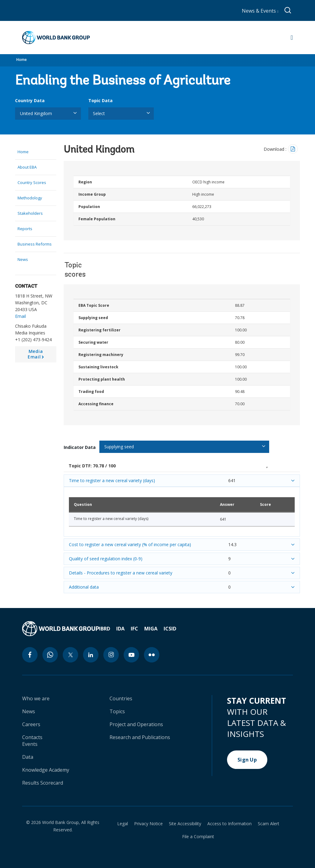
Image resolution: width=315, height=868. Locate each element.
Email (20, 316)
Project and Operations (136, 724)
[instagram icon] (111, 655)
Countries (121, 698)
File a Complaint (198, 837)
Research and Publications (140, 737)
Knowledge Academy (46, 770)
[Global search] (288, 10)
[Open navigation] (292, 38)
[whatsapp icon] (50, 655)
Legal (123, 824)
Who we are (36, 698)
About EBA (27, 167)
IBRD (105, 629)
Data (28, 757)
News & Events (260, 11)
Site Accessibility (185, 824)
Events (30, 744)
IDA (120, 629)
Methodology (30, 198)
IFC (134, 629)
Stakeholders (30, 213)
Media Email (37, 355)
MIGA (151, 629)
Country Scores (32, 182)
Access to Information (229, 824)
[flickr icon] (152, 655)
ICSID (170, 629)
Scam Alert (269, 824)
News (23, 259)
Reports (25, 229)
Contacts (32, 737)
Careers (31, 724)
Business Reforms (35, 244)
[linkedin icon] (91, 655)
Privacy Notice (148, 824)
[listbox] (48, 114)
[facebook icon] (30, 655)
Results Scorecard (43, 783)
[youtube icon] (131, 655)
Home (22, 60)
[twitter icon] (70, 655)
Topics (117, 711)
